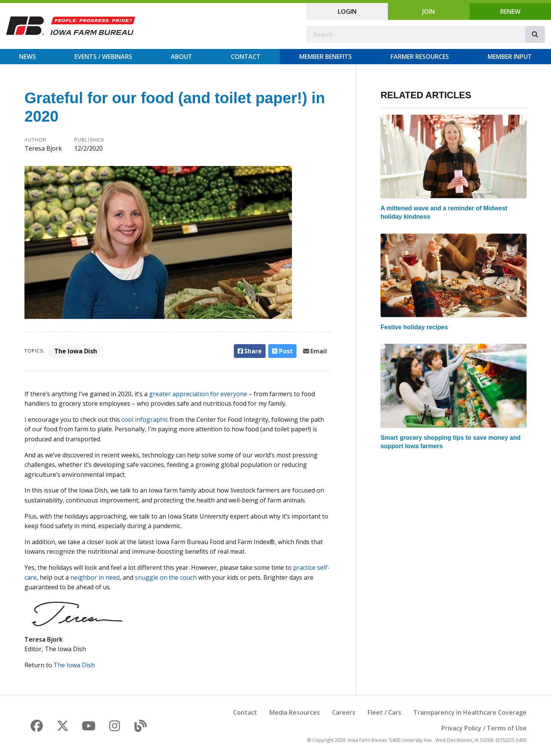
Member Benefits (326, 57)
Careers (344, 712)
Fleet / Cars (384, 712)
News (28, 57)
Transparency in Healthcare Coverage (470, 712)
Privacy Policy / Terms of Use (484, 728)
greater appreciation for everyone (198, 394)
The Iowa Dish (76, 351)
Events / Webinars (103, 57)
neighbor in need (95, 577)
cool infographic (145, 419)
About (182, 57)
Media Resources (295, 712)
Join (429, 11)
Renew (510, 11)
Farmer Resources (420, 57)
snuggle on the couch (166, 577)
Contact (246, 57)
